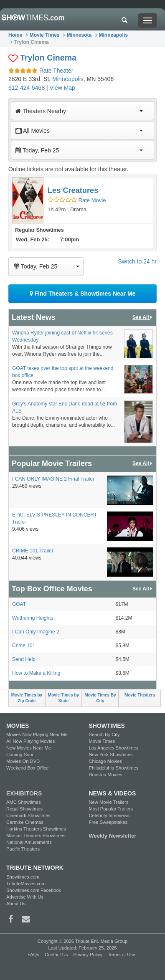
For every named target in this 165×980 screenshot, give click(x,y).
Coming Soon (20, 755)
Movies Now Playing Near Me (37, 734)
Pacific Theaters (23, 849)
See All (143, 318)
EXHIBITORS (24, 793)
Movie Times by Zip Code (27, 698)
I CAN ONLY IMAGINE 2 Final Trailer (53, 479)
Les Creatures (73, 190)
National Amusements (29, 842)
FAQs (33, 955)
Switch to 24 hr (137, 261)
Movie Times (45, 35)
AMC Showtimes (24, 802)
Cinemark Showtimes (28, 815)
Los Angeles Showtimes (114, 748)
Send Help (24, 659)
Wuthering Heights (33, 618)
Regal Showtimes (24, 809)
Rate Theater (41, 71)
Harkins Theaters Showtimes (36, 829)
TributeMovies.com (26, 884)
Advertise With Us (25, 897)
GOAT (19, 604)
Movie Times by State (63, 698)
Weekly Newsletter (113, 836)
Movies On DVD (23, 761)
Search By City (104, 734)
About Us (16, 904)
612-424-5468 (27, 88)
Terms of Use (122, 955)
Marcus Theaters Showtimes (36, 836)
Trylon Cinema (48, 58)
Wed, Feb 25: (33, 239)
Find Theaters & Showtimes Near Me (83, 294)
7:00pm (70, 239)
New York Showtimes (111, 755)
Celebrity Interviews (109, 815)
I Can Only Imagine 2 (36, 632)
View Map (62, 88)
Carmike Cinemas (25, 822)
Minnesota (79, 35)
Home (15, 35)
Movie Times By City (100, 698)
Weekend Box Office (28, 768)
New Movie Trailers (109, 802)
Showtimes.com (23, 877)
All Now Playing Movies (30, 741)
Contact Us (56, 955)
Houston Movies (106, 775)
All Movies (79, 131)
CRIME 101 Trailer (33, 551)
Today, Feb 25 (79, 150)
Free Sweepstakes (108, 822)
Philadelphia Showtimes (114, 768)
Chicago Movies (106, 761)
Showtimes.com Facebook (34, 890)
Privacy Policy (88, 955)
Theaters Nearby (79, 111)
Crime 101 (24, 646)
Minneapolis (113, 35)
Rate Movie (77, 200)
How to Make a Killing (36, 673)
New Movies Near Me (29, 748)
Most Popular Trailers (111, 809)
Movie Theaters (140, 695)
